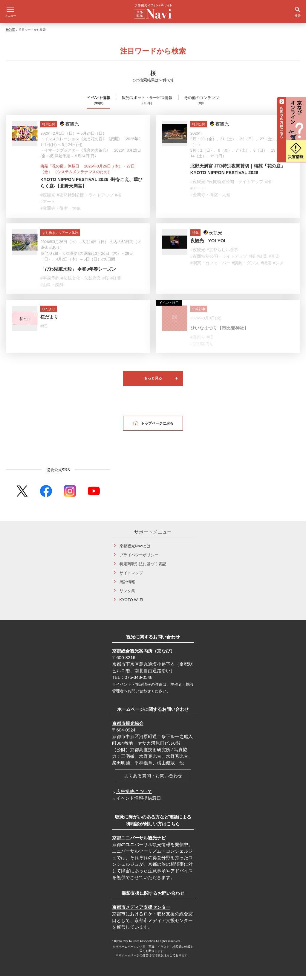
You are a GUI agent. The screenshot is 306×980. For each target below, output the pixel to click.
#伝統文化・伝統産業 (81, 282)
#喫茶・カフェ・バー (210, 267)
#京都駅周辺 (202, 348)
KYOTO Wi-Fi (131, 604)
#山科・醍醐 (52, 289)
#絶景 (266, 267)
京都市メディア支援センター (141, 911)
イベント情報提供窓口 (139, 802)
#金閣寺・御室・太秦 (60, 212)
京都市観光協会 (128, 727)
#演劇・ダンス (246, 267)
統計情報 (127, 586)
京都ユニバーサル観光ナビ (139, 842)
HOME (10, 34)
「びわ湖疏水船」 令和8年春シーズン (78, 273)
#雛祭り (198, 341)
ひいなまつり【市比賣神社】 (219, 332)
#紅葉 (116, 282)
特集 (195, 237)
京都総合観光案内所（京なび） (143, 655)
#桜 (118, 199)
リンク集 (127, 595)
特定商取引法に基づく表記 (143, 568)
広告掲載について (134, 796)
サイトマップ (131, 577)
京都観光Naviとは (135, 550)
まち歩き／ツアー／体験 (60, 237)
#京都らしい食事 (223, 254)
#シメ (278, 267)
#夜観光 (48, 199)
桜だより (49, 313)
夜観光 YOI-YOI (208, 245)
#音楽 (274, 260)
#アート (48, 206)
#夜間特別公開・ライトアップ (85, 199)
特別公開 (49, 128)
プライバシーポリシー (139, 559)
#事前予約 (50, 282)
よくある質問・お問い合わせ (153, 780)
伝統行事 (199, 313)
